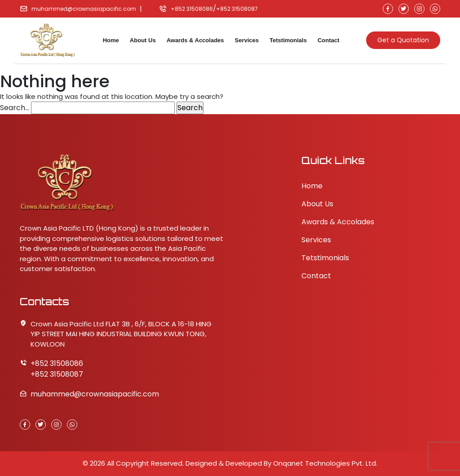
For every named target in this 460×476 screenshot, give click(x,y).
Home (111, 40)
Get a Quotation (403, 40)
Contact (328, 40)
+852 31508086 (192, 9)
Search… (15, 108)
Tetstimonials (288, 40)
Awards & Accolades (195, 40)
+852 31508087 (237, 9)
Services (247, 40)
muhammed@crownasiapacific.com (84, 9)
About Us (143, 40)
